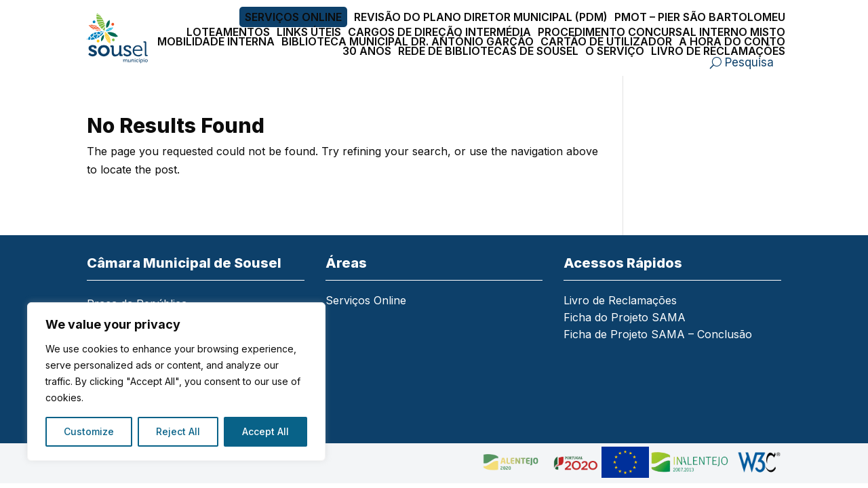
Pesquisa (749, 62)
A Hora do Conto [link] (732, 41)
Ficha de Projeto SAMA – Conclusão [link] (658, 335)
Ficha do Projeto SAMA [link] (625, 318)
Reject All (178, 431)
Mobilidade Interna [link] (216, 41)
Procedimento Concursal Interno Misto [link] (662, 32)
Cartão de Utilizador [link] (606, 41)
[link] (121, 38)
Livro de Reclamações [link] (718, 51)
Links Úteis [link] (309, 32)
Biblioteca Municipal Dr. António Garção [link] (408, 41)
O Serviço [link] (615, 51)
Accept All (265, 431)
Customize (89, 431)
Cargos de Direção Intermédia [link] (439, 32)
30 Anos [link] (367, 51)
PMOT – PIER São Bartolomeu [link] (700, 17)
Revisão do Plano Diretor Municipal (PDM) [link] (481, 17)
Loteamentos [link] (228, 32)
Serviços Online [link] (293, 17)
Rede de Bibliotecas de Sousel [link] (488, 51)
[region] (176, 382)
